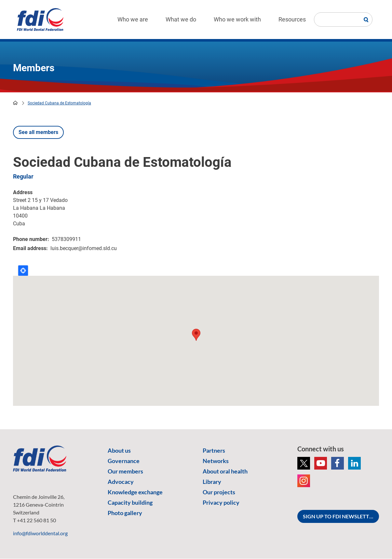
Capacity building (130, 502)
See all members (38, 132)
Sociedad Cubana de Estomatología (59, 103)
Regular (23, 176)
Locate (23, 271)
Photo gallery (125, 513)
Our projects (219, 492)
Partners (214, 450)
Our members (125, 471)
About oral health (225, 471)
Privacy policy (221, 502)
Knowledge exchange (135, 492)
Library (212, 482)
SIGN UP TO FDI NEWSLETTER (339, 516)
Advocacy (121, 482)
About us (119, 450)
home (15, 103)
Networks (216, 461)
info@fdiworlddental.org (40, 533)
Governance (124, 461)
